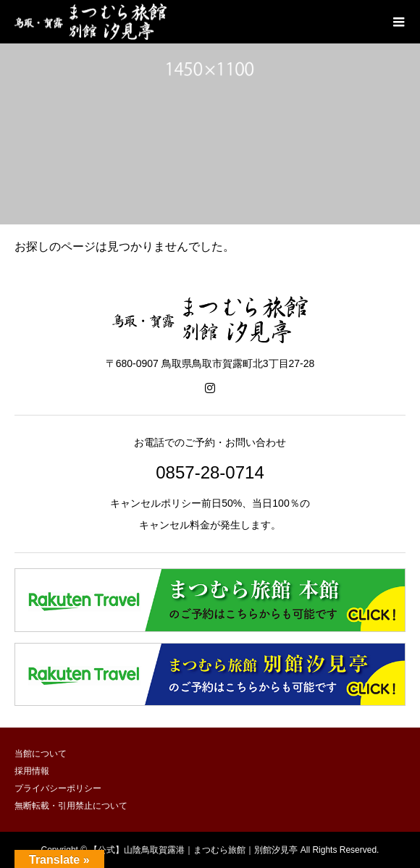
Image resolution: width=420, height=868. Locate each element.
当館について (41, 754)
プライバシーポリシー (58, 788)
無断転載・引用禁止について (71, 806)
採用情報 (32, 771)
